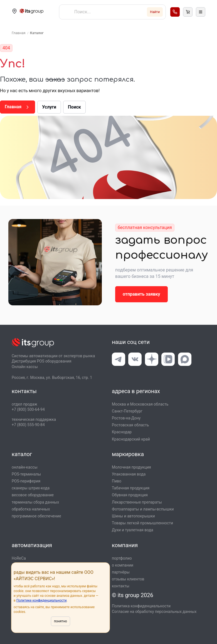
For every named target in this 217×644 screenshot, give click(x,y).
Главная (18, 107)
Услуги (49, 107)
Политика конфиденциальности (141, 606)
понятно (61, 621)
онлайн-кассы (25, 467)
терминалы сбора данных (35, 502)
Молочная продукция (131, 467)
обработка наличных (31, 509)
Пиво (117, 481)
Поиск (74, 107)
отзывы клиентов (128, 579)
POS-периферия (26, 481)
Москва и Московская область (140, 404)
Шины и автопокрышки (133, 516)
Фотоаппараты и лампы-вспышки (143, 509)
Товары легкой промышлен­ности (142, 523)
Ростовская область (130, 425)
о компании (123, 565)
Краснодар (122, 432)
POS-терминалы (26, 474)
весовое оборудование (33, 495)
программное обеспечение (36, 516)
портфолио (122, 558)
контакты (121, 586)
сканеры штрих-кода (31, 488)
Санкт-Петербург (127, 411)
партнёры (121, 572)
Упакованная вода (129, 474)
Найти (155, 12)
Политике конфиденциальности (42, 600)
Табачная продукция (131, 488)
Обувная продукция (130, 495)
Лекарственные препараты (137, 502)
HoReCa (19, 558)
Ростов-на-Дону (126, 418)
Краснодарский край (131, 439)
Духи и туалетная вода (133, 530)
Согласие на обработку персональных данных (154, 612)
